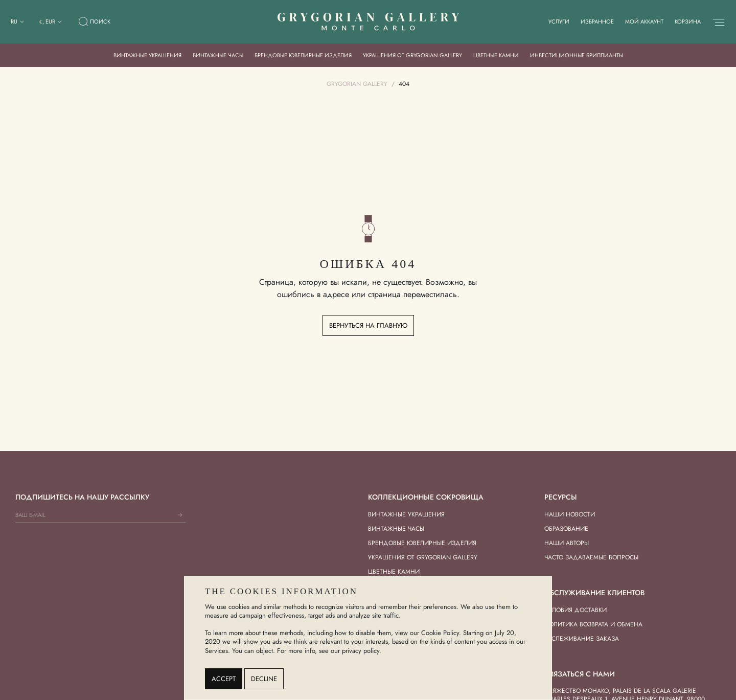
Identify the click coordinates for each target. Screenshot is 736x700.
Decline (264, 679)
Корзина (688, 21)
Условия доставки (576, 610)
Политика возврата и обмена (593, 624)
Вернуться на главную (368, 325)
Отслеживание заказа (582, 639)
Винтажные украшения (147, 55)
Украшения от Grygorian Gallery (412, 55)
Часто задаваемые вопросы (591, 557)
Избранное (597, 21)
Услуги (559, 21)
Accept (224, 679)
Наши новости (570, 514)
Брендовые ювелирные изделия (303, 55)
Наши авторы (567, 543)
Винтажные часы (218, 55)
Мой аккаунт (644, 21)
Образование (566, 529)
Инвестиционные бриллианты (577, 55)
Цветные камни (496, 55)
